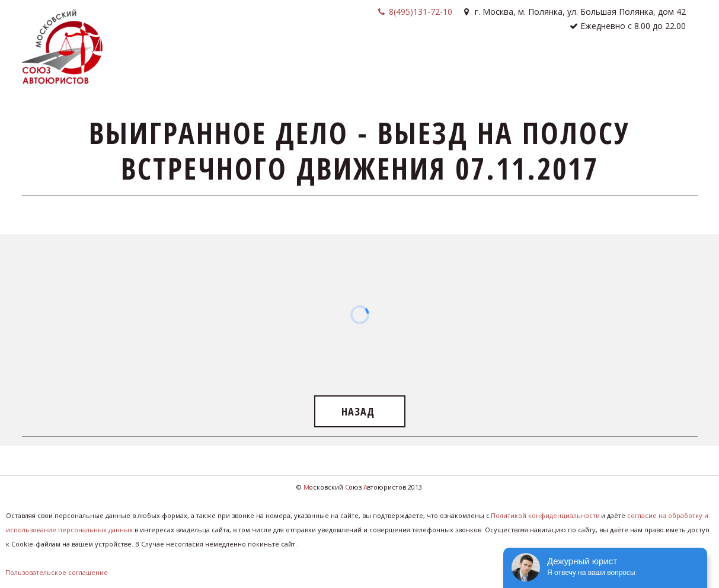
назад (360, 411)
